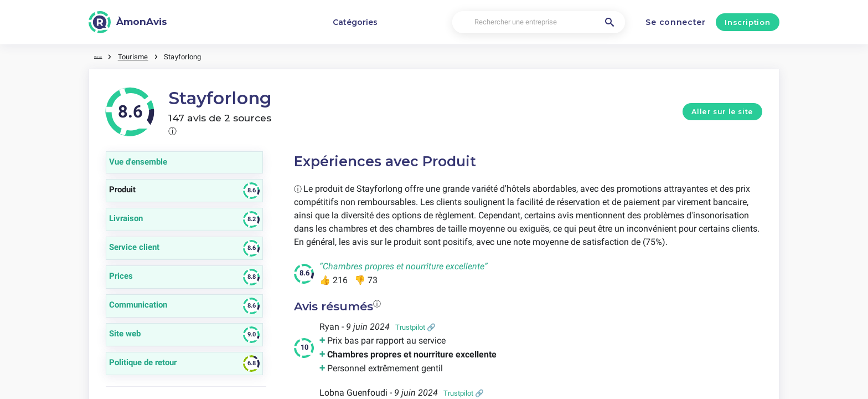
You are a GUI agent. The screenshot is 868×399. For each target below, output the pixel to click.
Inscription (747, 22)
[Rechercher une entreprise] (539, 22)
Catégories (355, 22)
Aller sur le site (722, 110)
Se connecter (675, 22)
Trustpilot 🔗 (415, 326)
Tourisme (147, 55)
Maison (105, 55)
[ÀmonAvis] (128, 22)
